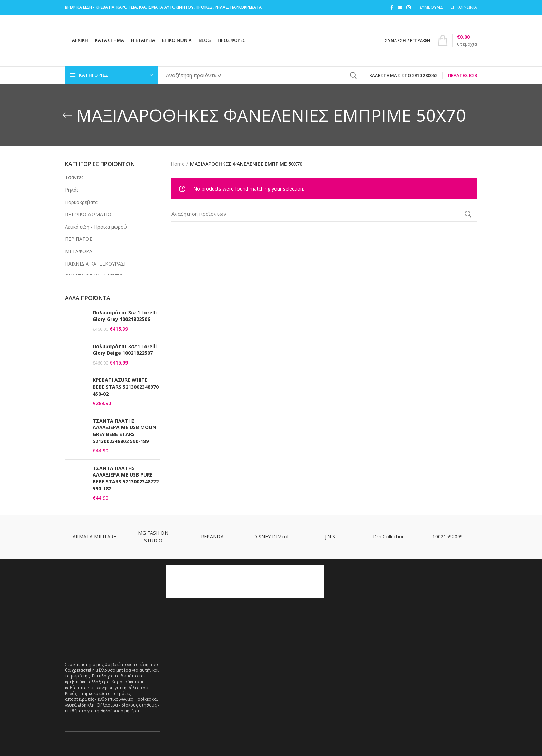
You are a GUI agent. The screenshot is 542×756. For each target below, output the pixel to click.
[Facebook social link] (392, 7)
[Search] (264, 75)
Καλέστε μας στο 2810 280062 (403, 75)
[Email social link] (400, 7)
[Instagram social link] (409, 7)
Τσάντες (74, 177)
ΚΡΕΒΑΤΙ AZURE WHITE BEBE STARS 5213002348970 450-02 (126, 387)
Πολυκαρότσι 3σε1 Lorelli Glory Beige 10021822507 (125, 350)
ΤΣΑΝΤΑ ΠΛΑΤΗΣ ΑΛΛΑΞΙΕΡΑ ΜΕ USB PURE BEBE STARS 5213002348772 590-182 (126, 478)
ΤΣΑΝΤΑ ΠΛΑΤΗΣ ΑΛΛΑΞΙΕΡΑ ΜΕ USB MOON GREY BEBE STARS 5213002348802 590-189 (124, 431)
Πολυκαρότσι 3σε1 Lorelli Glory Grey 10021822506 (125, 316)
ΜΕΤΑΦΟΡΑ (79, 251)
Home (178, 164)
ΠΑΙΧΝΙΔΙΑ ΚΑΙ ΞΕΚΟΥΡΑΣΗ (96, 264)
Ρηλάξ (72, 190)
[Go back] (67, 115)
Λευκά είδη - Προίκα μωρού (96, 227)
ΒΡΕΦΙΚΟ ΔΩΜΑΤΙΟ (88, 214)
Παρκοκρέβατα (81, 202)
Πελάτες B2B (462, 75)
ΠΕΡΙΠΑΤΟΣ (79, 239)
